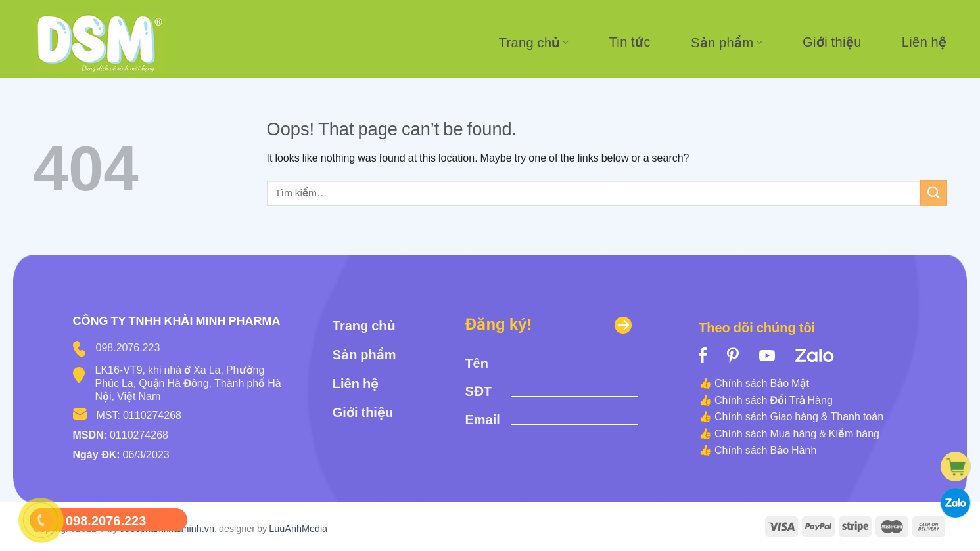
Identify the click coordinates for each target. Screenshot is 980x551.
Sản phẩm (727, 43)
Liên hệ (924, 42)
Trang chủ (534, 43)
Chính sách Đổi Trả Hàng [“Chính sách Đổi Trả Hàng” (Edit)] (774, 400)
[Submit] (933, 193)
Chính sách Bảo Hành (765, 450)
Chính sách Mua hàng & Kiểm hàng (797, 433)
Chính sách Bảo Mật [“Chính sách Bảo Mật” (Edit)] (762, 383)
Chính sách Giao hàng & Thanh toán (799, 416)
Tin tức (629, 42)
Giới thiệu (832, 42)
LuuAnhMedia (298, 528)
